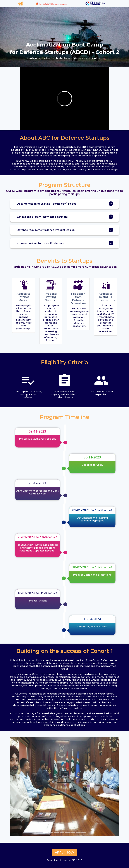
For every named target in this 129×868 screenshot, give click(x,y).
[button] (18, 787)
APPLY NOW (64, 852)
